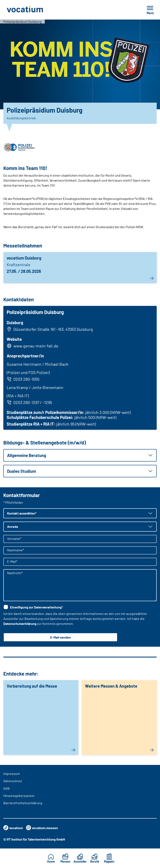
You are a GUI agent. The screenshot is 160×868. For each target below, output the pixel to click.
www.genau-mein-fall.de (36, 346)
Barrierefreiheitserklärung (23, 803)
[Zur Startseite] (34, 10)
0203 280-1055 (23, 379)
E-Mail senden (61, 637)
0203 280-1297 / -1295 (29, 402)
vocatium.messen (42, 828)
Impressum (12, 774)
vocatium (13, 828)
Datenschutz (13, 781)
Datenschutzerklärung (20, 624)
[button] (80, 455)
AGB (6, 788)
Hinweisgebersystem (19, 796)
